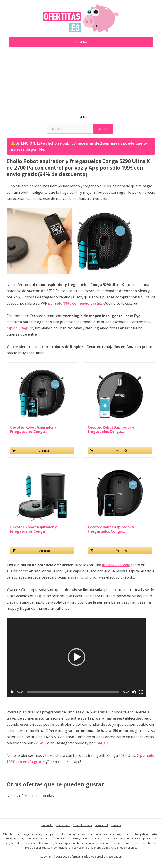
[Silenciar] (134, 692)
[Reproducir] (12, 692)
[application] (77, 657)
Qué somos (63, 825)
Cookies (116, 825)
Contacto (47, 825)
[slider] (73, 692)
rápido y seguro (20, 328)
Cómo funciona (82, 825)
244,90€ (102, 743)
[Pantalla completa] (141, 692)
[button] (77, 657)
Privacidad (101, 825)
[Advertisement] (81, 80)
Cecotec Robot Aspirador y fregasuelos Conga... (111, 429)
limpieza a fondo (116, 565)
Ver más (44, 451)
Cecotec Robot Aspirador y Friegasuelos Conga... (33, 429)
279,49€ (40, 743)
